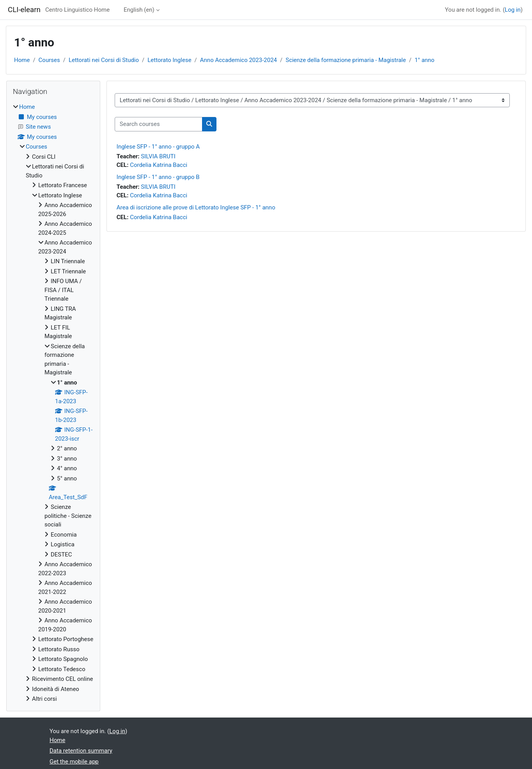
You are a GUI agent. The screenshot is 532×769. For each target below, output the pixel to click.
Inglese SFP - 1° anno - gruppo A (158, 147)
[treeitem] (53, 403)
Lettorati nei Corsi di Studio (104, 60)
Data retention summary (81, 751)
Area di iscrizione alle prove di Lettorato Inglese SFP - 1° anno (196, 207)
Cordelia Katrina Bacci (159, 165)
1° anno (425, 60)
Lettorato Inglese (169, 60)
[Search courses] (159, 124)
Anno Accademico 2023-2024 (239, 60)
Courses (49, 60)
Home (22, 60)
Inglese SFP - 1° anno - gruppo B (158, 177)
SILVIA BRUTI (158, 156)
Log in (513, 10)
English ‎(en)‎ (139, 10)
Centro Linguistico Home (77, 10)
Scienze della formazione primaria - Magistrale (346, 60)
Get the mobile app (74, 762)
